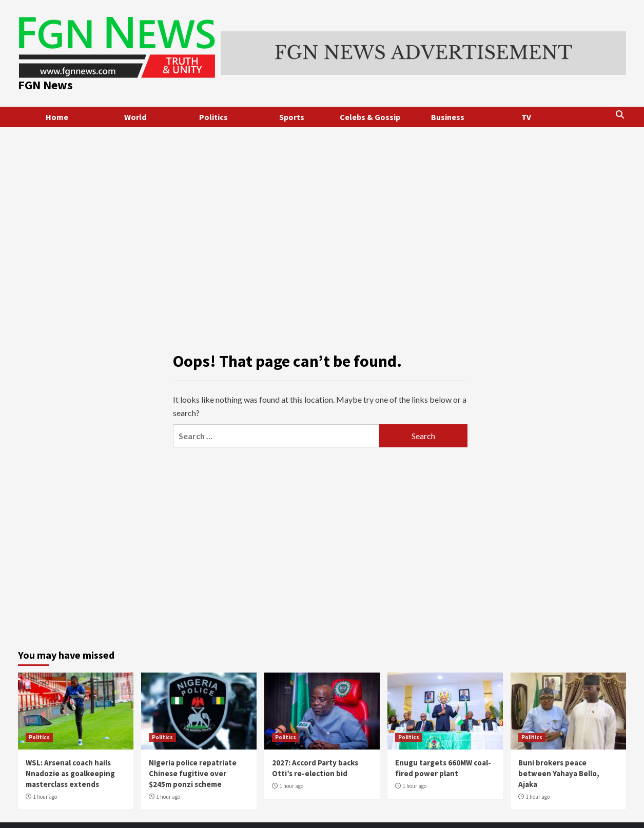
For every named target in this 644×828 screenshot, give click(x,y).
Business (448, 117)
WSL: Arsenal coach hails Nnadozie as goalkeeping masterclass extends (70, 773)
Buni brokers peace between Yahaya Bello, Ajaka (559, 773)
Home (57, 117)
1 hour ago (45, 797)
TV (526, 117)
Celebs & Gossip (370, 117)
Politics (213, 117)
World (135, 117)
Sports (292, 117)
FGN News (45, 85)
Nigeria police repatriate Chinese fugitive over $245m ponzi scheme (193, 773)
